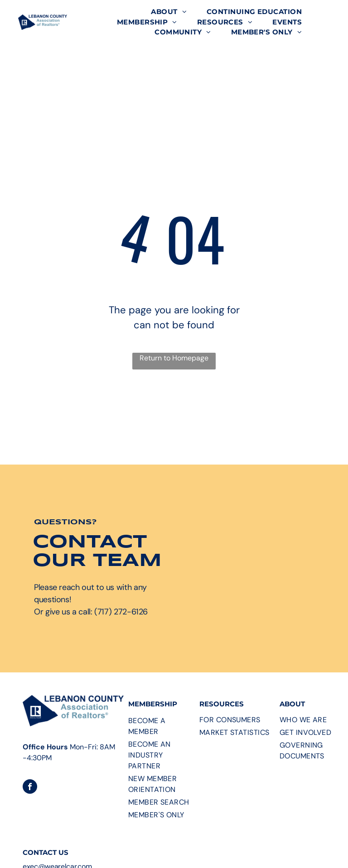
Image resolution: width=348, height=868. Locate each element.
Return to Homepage (174, 358)
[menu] (328, 45)
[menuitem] (169, 12)
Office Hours (45, 747)
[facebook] (30, 788)
